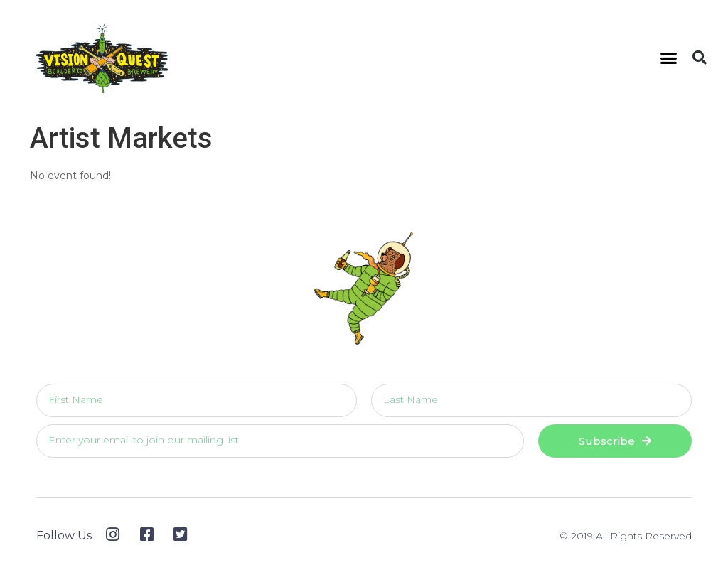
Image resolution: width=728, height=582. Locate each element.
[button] (669, 58)
